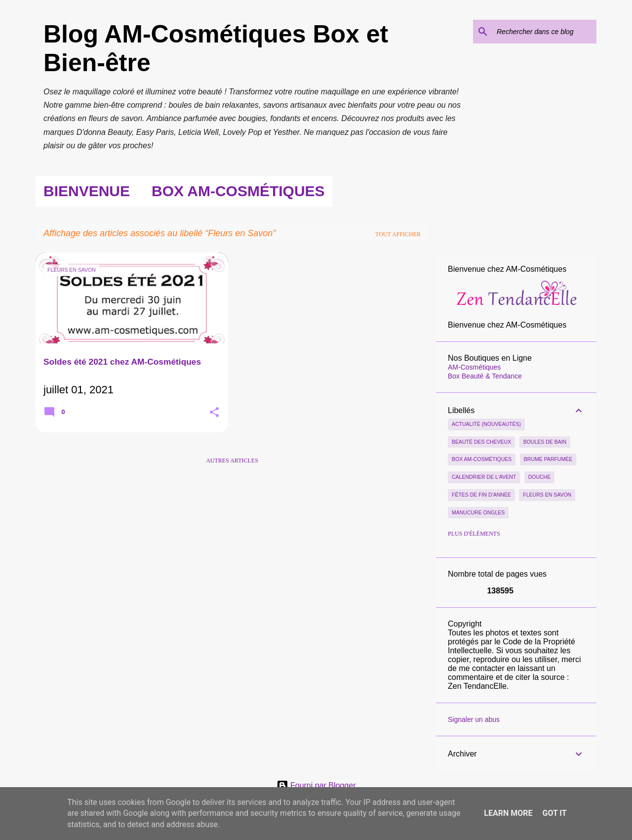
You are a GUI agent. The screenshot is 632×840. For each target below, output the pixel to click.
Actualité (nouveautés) (486, 424)
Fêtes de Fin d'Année (481, 495)
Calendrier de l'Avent (484, 477)
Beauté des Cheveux (481, 442)
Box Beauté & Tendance (485, 376)
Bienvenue (87, 191)
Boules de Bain (545, 442)
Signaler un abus (474, 719)
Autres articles (232, 461)
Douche (540, 477)
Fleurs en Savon (547, 495)
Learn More (508, 813)
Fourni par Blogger (316, 785)
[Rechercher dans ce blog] (545, 32)
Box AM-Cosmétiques (238, 191)
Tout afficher (398, 234)
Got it (554, 813)
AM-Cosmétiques (474, 367)
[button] (214, 413)
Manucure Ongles (478, 512)
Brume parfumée (548, 459)
